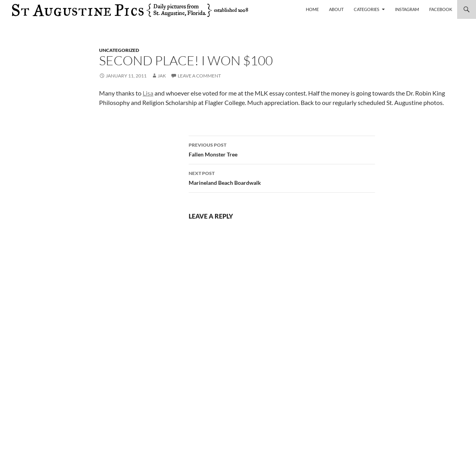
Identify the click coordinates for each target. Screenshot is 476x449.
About (336, 9)
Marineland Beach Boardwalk (282, 177)
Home (312, 9)
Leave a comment (199, 76)
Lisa (148, 93)
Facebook (441, 9)
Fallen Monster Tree (282, 149)
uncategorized (119, 50)
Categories (367, 9)
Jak (162, 76)
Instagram (407, 9)
